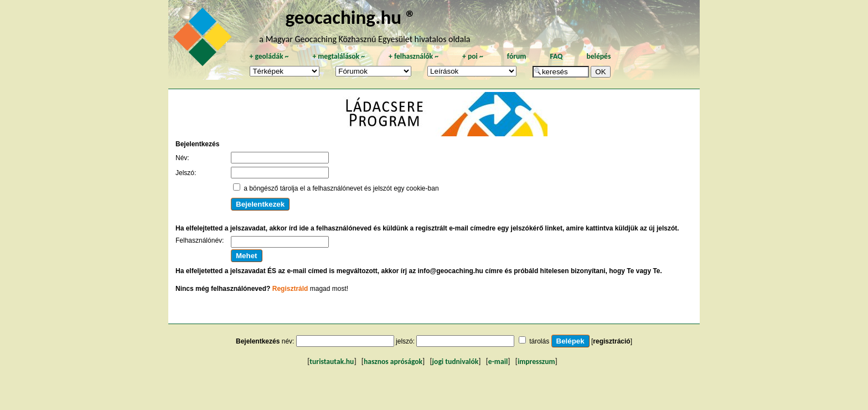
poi (473, 56)
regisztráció (611, 341)
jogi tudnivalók (456, 362)
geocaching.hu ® (350, 17)
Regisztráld (290, 289)
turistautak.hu (332, 362)
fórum (517, 56)
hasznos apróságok (393, 362)
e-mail (498, 362)
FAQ (556, 56)
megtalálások (339, 56)
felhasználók (414, 56)
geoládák (269, 56)
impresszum (536, 362)
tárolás (539, 341)
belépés (598, 56)
